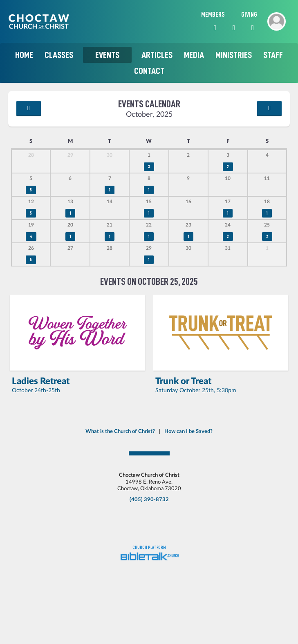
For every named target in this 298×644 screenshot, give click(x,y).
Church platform (149, 547)
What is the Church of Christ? (120, 431)
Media (194, 55)
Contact (149, 71)
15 (149, 202)
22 (149, 225)
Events (107, 55)
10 (228, 179)
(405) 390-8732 (149, 500)
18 (267, 202)
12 (31, 202)
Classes (59, 55)
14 (110, 202)
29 (70, 155)
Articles (157, 55)
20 (70, 225)
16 (188, 202)
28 (31, 155)
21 (110, 225)
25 (267, 225)
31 (228, 248)
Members (213, 15)
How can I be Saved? (188, 431)
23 (188, 225)
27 (70, 248)
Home (24, 55)
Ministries (234, 55)
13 (70, 202)
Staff (273, 55)
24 (228, 225)
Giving (249, 15)
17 (228, 202)
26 (31, 248)
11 (267, 179)
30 (110, 155)
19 (31, 225)
